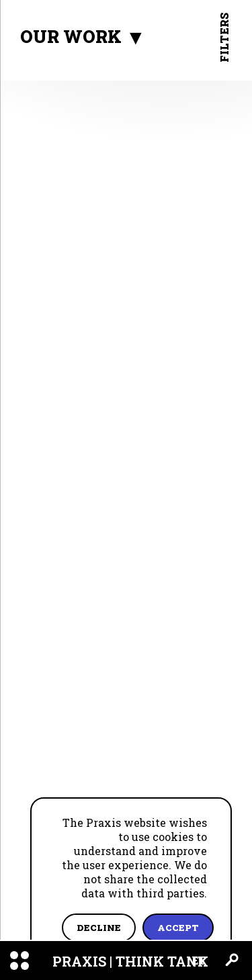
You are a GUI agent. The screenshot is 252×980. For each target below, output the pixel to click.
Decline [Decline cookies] (99, 928)
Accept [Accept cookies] (178, 928)
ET (199, 960)
